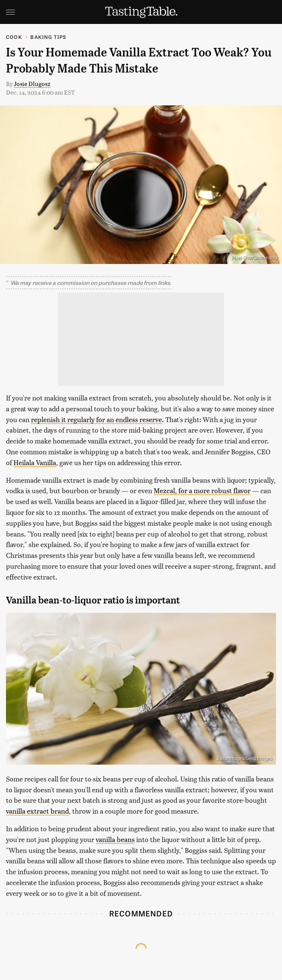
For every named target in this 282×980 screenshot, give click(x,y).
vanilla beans (115, 839)
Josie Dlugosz (32, 84)
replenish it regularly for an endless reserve (96, 419)
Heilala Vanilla (35, 462)
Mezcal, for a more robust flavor (202, 490)
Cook (14, 37)
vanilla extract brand (37, 811)
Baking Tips (48, 37)
